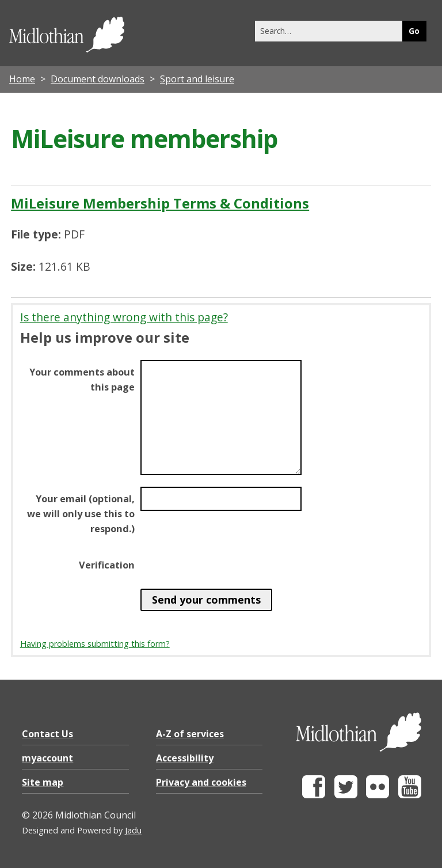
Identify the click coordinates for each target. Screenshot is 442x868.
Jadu (133, 830)
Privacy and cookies (201, 782)
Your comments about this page (82, 380)
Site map (43, 782)
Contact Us (47, 734)
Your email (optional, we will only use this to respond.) (81, 514)
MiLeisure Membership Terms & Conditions (160, 203)
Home (22, 79)
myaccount (47, 758)
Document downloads (98, 79)
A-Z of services (190, 734)
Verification (107, 565)
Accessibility (185, 758)
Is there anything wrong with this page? (124, 317)
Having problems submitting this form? (95, 644)
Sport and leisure (197, 79)
